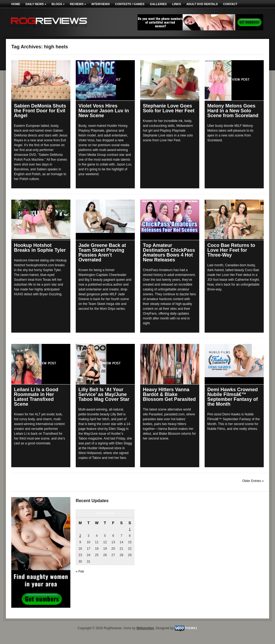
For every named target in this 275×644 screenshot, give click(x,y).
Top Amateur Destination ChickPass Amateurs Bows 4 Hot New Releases (169, 253)
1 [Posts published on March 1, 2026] (130, 529)
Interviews (100, 4)
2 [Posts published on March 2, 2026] (80, 536)
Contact (230, 4)
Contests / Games (130, 4)
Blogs (58, 4)
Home (16, 4)
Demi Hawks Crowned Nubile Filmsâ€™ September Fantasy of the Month (233, 397)
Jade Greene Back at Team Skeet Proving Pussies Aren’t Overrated (102, 253)
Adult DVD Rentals (202, 4)
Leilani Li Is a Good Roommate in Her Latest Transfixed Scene (36, 397)
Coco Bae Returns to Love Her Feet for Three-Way (231, 250)
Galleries (158, 4)
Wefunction (145, 628)
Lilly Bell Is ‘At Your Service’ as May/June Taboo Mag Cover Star (104, 394)
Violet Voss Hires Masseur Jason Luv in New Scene (104, 111)
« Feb (80, 571)
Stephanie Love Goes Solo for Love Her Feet (169, 108)
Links (177, 4)
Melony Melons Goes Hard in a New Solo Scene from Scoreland (233, 111)
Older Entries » (253, 481)
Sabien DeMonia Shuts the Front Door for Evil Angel (40, 111)
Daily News (36, 4)
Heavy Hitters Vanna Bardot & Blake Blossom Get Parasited (169, 394)
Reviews (78, 4)
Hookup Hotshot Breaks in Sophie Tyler (40, 248)
